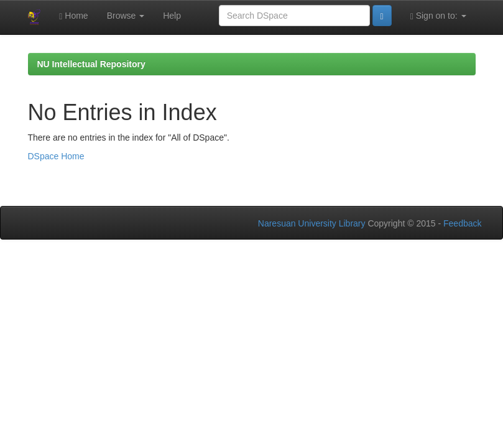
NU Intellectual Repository (91, 64)
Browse (126, 16)
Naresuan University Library (312, 223)
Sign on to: (438, 16)
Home (73, 16)
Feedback (462, 223)
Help (172, 16)
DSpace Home (56, 156)
